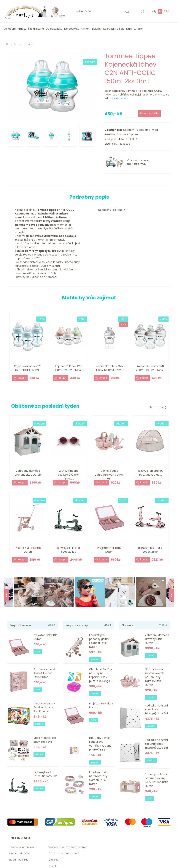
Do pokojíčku (54, 29)
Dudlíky (97, 29)
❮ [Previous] (6, 595)
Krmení (86, 29)
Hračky (22, 29)
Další (129, 29)
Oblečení (10, 29)
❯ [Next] (172, 595)
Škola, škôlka (36, 29)
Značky (139, 29)
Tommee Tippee (127, 135)
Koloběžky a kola (114, 29)
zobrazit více (118, 98)
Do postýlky (72, 29)
